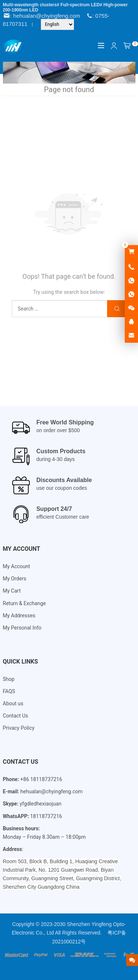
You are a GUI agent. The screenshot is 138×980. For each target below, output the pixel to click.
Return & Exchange (24, 603)
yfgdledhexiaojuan (41, 804)
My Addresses (19, 616)
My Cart (12, 591)
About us (13, 703)
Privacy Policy (19, 728)
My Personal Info (22, 628)
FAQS (9, 691)
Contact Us (16, 716)
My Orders (15, 579)
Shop (9, 679)
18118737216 (46, 816)
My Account (17, 566)
